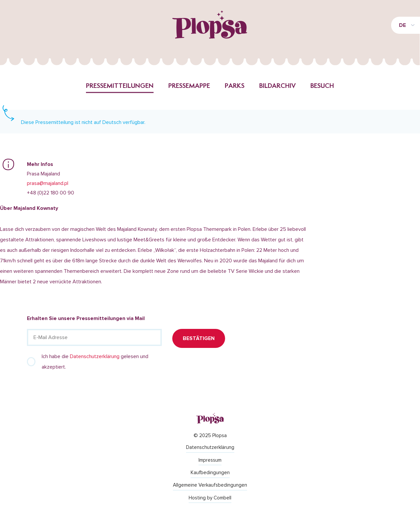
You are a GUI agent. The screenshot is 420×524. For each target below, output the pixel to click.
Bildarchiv (277, 86)
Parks (235, 86)
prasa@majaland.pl (48, 183)
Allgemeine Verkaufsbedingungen (210, 485)
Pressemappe (189, 86)
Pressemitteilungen (120, 86)
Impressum (210, 460)
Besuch (322, 86)
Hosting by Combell (210, 498)
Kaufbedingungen (210, 473)
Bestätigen (199, 338)
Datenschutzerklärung (95, 356)
